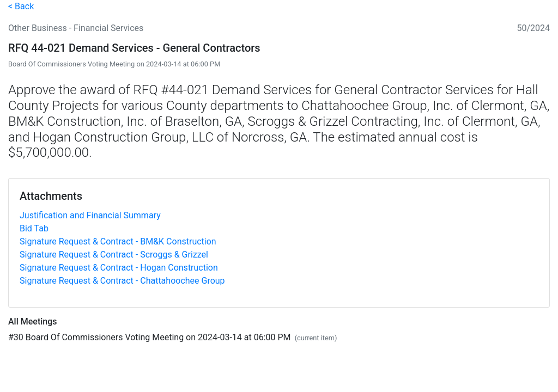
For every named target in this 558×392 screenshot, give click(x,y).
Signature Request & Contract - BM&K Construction (118, 241)
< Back (21, 6)
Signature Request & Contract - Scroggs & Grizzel (114, 255)
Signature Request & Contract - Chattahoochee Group (122, 281)
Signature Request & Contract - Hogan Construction (119, 268)
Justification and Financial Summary (90, 215)
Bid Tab (34, 228)
